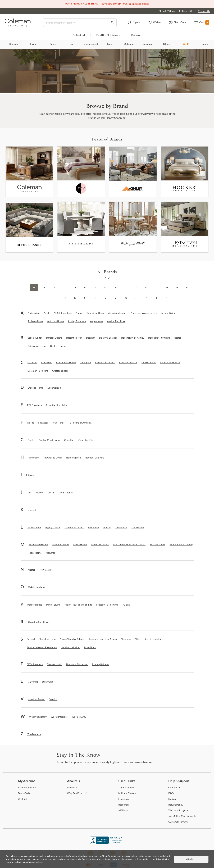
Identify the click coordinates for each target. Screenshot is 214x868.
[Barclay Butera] (54, 338)
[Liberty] (107, 528)
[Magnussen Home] (38, 544)
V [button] (116, 298)
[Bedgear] (91, 338)
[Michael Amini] (158, 544)
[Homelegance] (73, 458)
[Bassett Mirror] (74, 338)
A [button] (44, 287)
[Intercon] (31, 475)
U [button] (105, 298)
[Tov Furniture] (81, 172)
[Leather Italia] (34, 528)
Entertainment (90, 44)
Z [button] (156, 298)
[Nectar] (32, 570)
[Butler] (63, 346)
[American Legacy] (117, 313)
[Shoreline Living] (47, 639)
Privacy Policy (162, 859)
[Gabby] (31, 440)
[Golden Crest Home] (49, 440)
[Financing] (124, 799)
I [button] (126, 287)
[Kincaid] (32, 510)
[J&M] (29, 493)
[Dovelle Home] (36, 388)
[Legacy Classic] (53, 528)
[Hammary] (33, 458)
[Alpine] (79, 313)
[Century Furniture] (105, 362)
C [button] (65, 287)
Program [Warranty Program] (178, 810)
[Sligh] (138, 639)
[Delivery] (173, 799)
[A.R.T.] (47, 313)
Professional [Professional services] (79, 35)
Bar (71, 44)
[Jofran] (52, 493)
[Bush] (53, 346)
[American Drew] (96, 313)
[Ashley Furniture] (133, 172)
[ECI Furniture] (35, 405)
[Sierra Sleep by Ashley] (72, 639)
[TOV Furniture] (35, 664)
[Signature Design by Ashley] (102, 639)
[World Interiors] (59, 717)
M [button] (167, 287)
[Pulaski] (126, 605)
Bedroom (14, 44)
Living (33, 44)
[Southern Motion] (70, 647)
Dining (52, 44)
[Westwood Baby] (38, 717)
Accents (147, 44)
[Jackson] (40, 493)
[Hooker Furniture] (185, 172)
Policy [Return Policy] (176, 805)
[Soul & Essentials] (153, 639)
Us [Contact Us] (174, 787)
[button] (134, 23)
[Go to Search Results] (112, 23)
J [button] (136, 287)
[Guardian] (69, 440)
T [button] (95, 298)
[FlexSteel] (43, 423)
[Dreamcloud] (54, 388)
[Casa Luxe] (47, 362)
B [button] (54, 287)
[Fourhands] (29, 227)
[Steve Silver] (90, 647)
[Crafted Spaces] (60, 371)
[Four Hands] (58, 423)
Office (166, 44)
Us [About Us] (72, 787)
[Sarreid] (31, 639)
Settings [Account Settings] (27, 787)
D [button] (75, 287)
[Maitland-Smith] (60, 544)
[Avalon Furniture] (116, 321)
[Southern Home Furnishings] (42, 647)
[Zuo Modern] (34, 734)
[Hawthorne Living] (52, 458)
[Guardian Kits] (86, 440)
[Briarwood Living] (37, 346)
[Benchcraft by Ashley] (133, 338)
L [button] (156, 287)
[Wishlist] (22, 799)
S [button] (85, 298)
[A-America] (34, 313)
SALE (186, 44)
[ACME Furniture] (63, 313)
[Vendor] (53, 699)
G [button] (105, 287)
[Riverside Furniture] (38, 622)
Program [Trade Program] (126, 787)
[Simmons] (126, 639)
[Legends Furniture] (74, 528)
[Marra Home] (80, 544)
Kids (109, 44)
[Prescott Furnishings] (107, 605)
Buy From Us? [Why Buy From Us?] (77, 793)
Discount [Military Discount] (128, 793)
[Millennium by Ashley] (181, 544)
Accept (191, 859)
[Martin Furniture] (100, 544)
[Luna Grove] (138, 528)
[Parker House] (35, 605)
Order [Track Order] (24, 793)
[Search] (80, 23)
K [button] (146, 287)
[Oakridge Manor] (37, 587)
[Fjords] (30, 423)
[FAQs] (171, 793)
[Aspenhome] (97, 321)
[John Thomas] (66, 493)
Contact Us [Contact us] (204, 11)
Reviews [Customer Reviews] (178, 822)
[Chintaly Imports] (128, 362)
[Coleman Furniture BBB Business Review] (107, 843)
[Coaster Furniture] (170, 362)
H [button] (116, 287)
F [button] (95, 287)
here (40, 862)
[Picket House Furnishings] (78, 605)
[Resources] (124, 805)
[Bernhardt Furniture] (81, 227)
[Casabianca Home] (66, 362)
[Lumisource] (121, 528)
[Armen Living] (168, 313)
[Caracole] (32, 362)
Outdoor (128, 44)
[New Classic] (46, 570)
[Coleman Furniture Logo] (18, 26)
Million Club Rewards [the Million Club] (108, 35)
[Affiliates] (123, 810)
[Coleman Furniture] (29, 172)
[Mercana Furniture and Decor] (129, 544)
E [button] (85, 287)
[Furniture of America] (80, 423)
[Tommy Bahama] (100, 664)
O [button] (187, 287)
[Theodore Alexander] (77, 664)
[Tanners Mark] (54, 664)
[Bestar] (178, 338)
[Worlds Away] (133, 227)
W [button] (126, 298)
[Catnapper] (85, 362)
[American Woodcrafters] (144, 313)
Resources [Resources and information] (136, 35)
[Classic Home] (149, 362)
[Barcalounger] (35, 338)
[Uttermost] (48, 682)
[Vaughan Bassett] (37, 699)
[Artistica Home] (55, 321)
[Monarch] (51, 553)
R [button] (75, 298)
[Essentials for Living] (57, 405)
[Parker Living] (53, 605)
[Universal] (33, 682)
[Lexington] (185, 227)
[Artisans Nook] (35, 321)
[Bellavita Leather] (108, 338)
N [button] (177, 287)
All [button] (34, 287)
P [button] (54, 298)
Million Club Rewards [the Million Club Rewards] (182, 816)
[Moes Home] (35, 553)
